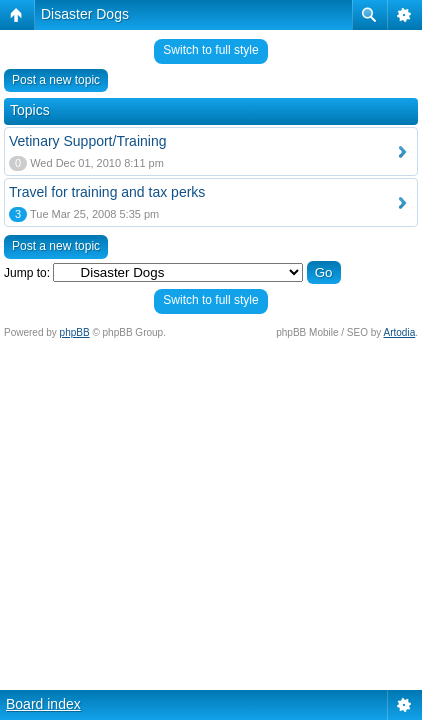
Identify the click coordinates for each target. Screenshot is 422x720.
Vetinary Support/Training (87, 141)
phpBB (75, 332)
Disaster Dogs (85, 14)
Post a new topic (56, 80)
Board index (43, 704)
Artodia (400, 332)
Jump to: (27, 273)
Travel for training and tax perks (107, 192)
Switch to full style (210, 50)
